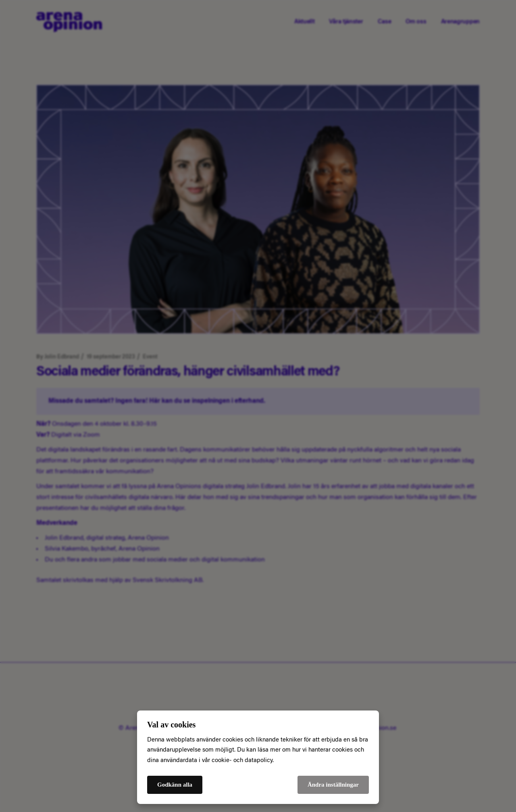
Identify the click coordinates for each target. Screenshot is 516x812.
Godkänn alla (175, 785)
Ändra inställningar (333, 785)
